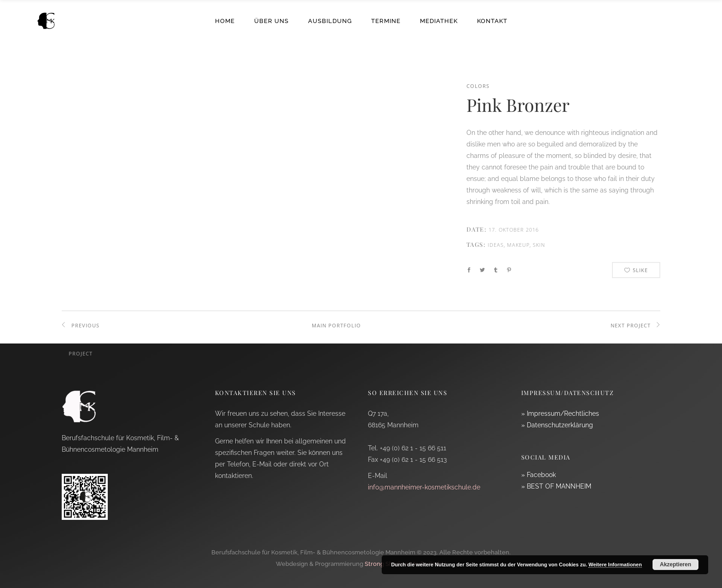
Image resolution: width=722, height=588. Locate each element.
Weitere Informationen (615, 565)
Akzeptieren (675, 565)
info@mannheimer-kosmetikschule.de (424, 487)
